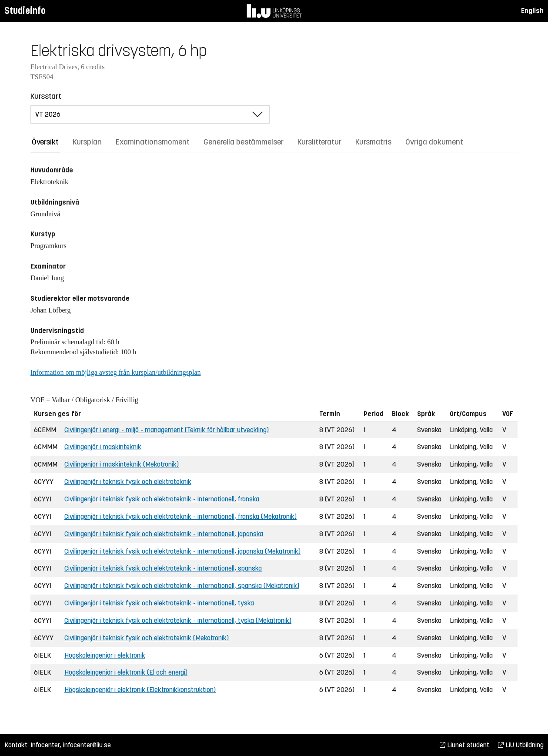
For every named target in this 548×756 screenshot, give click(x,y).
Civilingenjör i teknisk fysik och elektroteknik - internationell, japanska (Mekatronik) (182, 551)
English (532, 11)
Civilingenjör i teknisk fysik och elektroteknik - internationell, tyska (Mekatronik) (178, 620)
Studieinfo (25, 11)
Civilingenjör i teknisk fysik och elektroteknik (128, 482)
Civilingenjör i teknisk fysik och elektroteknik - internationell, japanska (164, 534)
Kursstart (46, 96)
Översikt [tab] (45, 142)
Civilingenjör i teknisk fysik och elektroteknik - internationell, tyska (159, 603)
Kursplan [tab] (87, 142)
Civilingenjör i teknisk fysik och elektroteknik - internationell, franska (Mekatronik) (180, 516)
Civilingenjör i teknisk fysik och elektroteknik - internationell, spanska (163, 568)
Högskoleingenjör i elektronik (105, 655)
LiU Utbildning (521, 745)
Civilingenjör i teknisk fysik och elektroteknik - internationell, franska (162, 499)
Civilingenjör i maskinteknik (103, 447)
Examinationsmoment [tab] (153, 142)
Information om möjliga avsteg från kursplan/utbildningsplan (115, 372)
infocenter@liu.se (87, 745)
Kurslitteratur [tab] (319, 142)
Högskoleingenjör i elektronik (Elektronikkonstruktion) (140, 690)
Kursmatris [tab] (373, 142)
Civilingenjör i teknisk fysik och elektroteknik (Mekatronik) (147, 638)
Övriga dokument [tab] (434, 142)
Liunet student (464, 745)
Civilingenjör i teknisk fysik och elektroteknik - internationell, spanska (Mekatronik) (182, 586)
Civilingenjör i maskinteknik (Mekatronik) (122, 464)
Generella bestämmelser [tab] (244, 142)
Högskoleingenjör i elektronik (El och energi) (126, 672)
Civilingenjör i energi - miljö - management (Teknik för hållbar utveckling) (167, 430)
